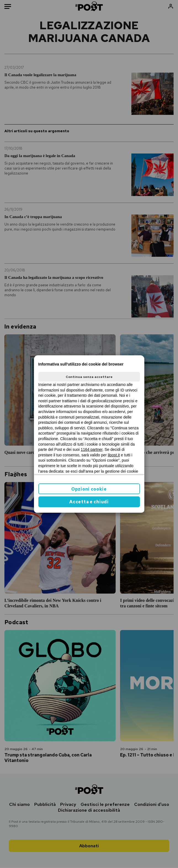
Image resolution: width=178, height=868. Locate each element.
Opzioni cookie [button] (89, 489)
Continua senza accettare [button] (89, 377)
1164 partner (92, 449)
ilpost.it (114, 455)
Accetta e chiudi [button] (89, 502)
